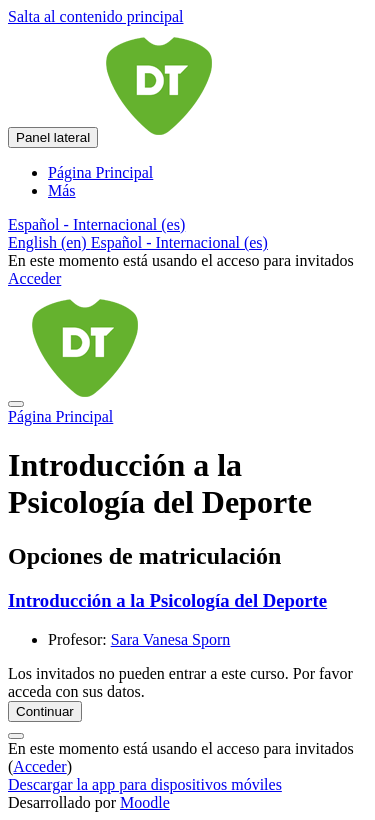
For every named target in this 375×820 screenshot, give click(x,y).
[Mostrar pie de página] (16, 736)
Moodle (145, 802)
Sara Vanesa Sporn (171, 639)
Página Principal (60, 416)
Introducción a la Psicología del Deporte (167, 600)
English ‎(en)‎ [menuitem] (49, 242)
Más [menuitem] (62, 190)
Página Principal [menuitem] (100, 172)
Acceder (34, 278)
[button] (96, 224)
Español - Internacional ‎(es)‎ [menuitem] (179, 242)
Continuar (45, 711)
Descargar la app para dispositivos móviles (145, 784)
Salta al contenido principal (96, 16)
